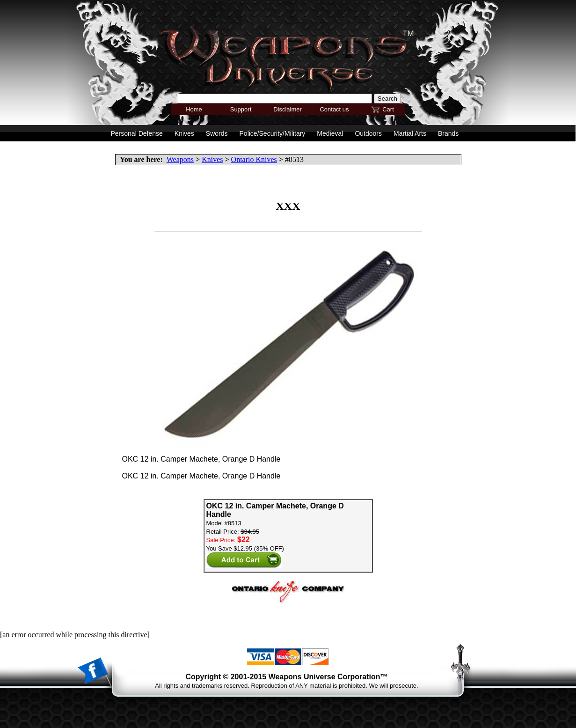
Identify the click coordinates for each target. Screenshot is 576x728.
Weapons (180, 159)
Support (241, 109)
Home (194, 109)
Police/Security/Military (273, 133)
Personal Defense (137, 133)
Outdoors (368, 133)
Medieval (330, 133)
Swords (217, 133)
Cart (388, 109)
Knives (212, 159)
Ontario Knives (254, 159)
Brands (448, 133)
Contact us (334, 109)
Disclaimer (288, 109)
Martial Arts (410, 133)
